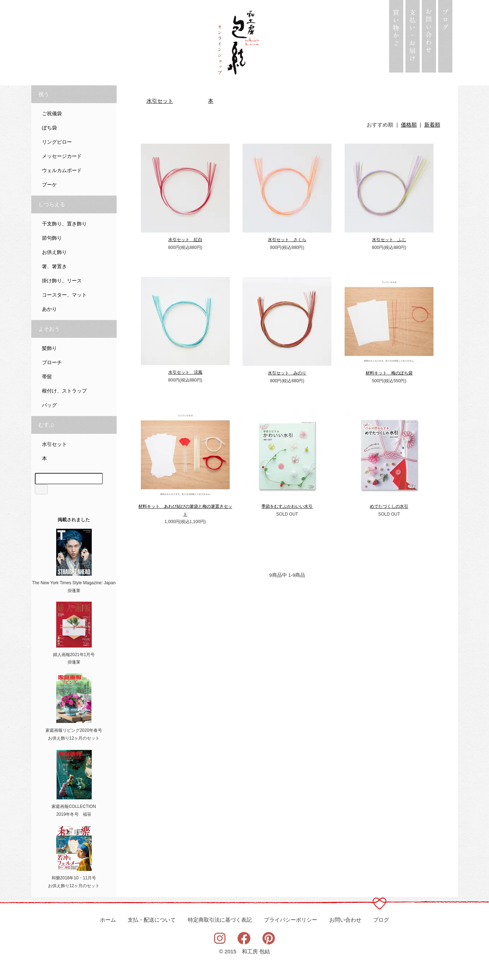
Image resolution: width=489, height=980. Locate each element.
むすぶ (46, 425)
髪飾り (49, 348)
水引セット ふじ (389, 240)
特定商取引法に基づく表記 (220, 920)
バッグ (49, 405)
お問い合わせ (345, 920)
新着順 (432, 125)
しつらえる (52, 204)
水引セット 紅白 (185, 240)
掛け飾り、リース (62, 281)
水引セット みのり (287, 373)
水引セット (160, 101)
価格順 (409, 125)
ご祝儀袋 (52, 114)
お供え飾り (54, 252)
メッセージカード (62, 156)
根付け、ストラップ (64, 391)
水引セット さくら (287, 240)
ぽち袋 (49, 128)
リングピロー (57, 142)
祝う (44, 94)
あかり (49, 309)
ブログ (381, 920)
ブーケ (49, 185)
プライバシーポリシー (291, 920)
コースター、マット (64, 295)
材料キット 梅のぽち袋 (389, 373)
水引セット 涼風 (185, 372)
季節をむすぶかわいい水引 (287, 506)
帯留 (47, 377)
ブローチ (52, 363)
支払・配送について (152, 920)
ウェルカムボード (62, 171)
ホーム (108, 920)
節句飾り (52, 238)
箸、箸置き (54, 267)
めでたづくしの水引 (389, 506)
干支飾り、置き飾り (64, 224)
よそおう (49, 329)
